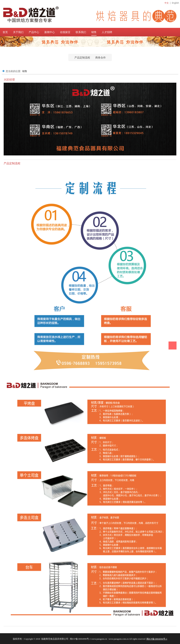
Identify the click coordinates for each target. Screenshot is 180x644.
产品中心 (34, 32)
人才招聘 (107, 32)
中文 (167, 3)
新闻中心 (50, 32)
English (175, 3)
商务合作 (101, 57)
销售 (94, 32)
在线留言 (65, 32)
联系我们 (81, 32)
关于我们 (18, 32)
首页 (5, 32)
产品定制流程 (82, 57)
